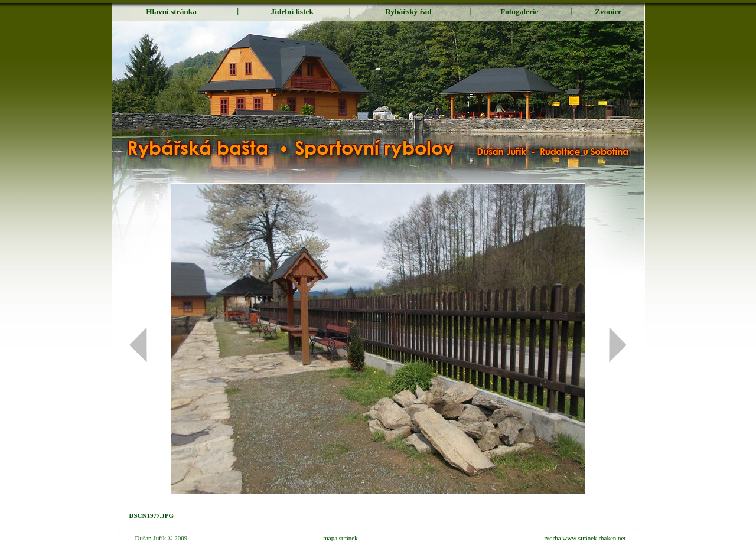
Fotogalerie (519, 12)
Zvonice (608, 12)
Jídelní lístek (292, 12)
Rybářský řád (408, 12)
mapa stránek (340, 538)
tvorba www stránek (570, 538)
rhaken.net (612, 538)
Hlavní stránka (171, 12)
